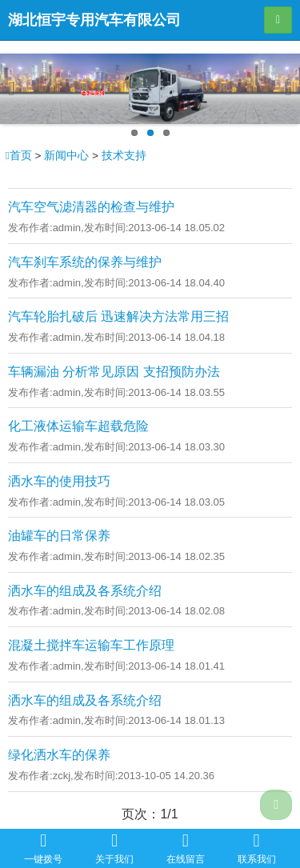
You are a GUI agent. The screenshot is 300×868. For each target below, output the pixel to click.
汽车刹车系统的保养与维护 (85, 262)
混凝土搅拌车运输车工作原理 (91, 645)
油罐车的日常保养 (59, 536)
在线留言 (186, 848)
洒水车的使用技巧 (59, 481)
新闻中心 (66, 156)
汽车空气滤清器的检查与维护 (91, 207)
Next (282, 89)
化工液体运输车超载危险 (78, 426)
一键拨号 (43, 848)
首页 (21, 156)
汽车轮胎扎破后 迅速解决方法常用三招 (118, 316)
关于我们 (114, 848)
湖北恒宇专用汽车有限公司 (94, 20)
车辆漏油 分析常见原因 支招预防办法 (114, 372)
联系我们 (257, 848)
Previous (18, 89)
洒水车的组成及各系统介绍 (85, 591)
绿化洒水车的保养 (59, 755)
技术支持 (124, 156)
